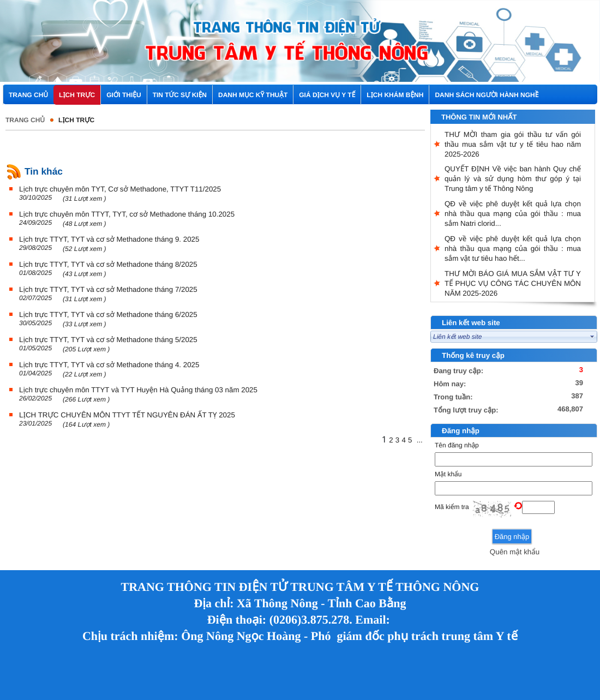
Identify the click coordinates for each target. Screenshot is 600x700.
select (592, 337)
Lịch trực (76, 120)
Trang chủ (25, 120)
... (420, 440)
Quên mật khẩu (515, 552)
